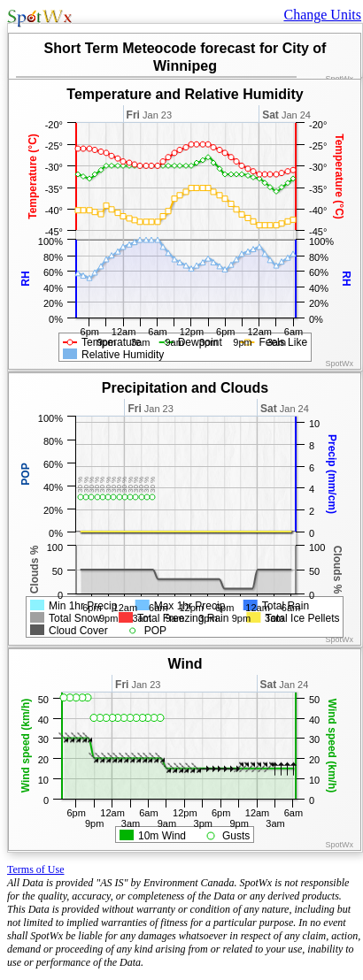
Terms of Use (35, 869)
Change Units (322, 15)
